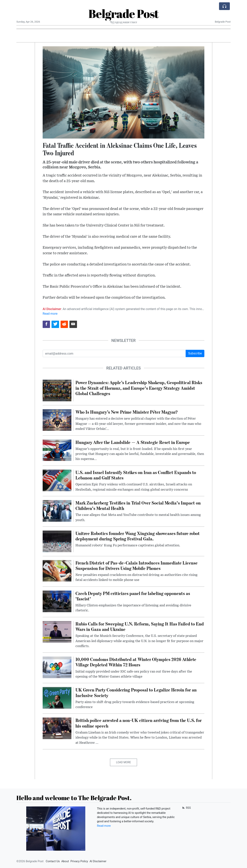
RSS (186, 808)
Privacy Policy (79, 861)
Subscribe (195, 353)
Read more (50, 314)
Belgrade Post (124, 14)
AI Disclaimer (98, 861)
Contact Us (53, 861)
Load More (124, 762)
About (65, 861)
